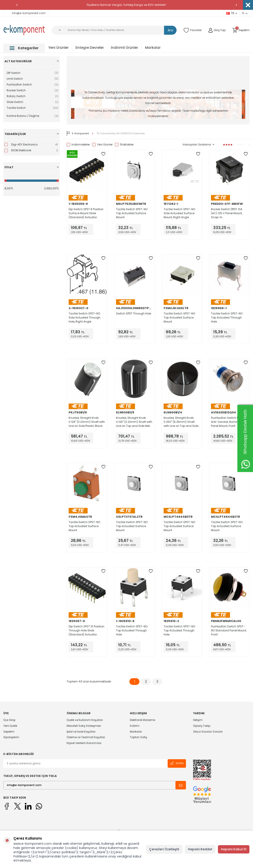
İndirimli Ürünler (124, 48)
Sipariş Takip (202, 726)
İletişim (198, 720)
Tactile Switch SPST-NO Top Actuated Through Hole (227, 317)
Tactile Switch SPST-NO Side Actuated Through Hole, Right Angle (84, 317)
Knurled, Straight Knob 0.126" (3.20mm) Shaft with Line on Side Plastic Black (87, 422)
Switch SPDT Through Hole (134, 313)
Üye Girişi (9, 720)
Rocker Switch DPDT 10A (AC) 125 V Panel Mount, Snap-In (227, 213)
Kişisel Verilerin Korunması (84, 743)
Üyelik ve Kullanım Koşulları (85, 720)
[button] (17, 5)
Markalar (153, 48)
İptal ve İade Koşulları (81, 732)
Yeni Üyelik (10, 726)
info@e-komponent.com (26, 13)
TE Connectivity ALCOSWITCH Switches (121, 134)
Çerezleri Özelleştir (164, 849)
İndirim (135, 726)
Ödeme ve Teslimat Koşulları (86, 737)
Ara (170, 30)
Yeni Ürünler (58, 48)
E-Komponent (78, 133)
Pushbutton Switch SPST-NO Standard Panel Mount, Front (229, 630)
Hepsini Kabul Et (234, 849)
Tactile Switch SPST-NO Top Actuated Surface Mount (132, 213)
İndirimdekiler (78, 145)
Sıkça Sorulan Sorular (208, 732)
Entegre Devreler (90, 48)
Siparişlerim (11, 737)
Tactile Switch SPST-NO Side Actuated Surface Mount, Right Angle (179, 213)
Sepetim (9, 732)
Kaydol (177, 763)
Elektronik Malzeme (142, 720)
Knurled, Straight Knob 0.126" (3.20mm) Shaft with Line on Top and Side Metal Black (134, 422)
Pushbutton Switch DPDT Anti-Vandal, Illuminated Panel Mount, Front (228, 422)
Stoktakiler (124, 145)
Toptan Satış (138, 737)
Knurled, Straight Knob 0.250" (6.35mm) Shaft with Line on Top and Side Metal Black (181, 422)
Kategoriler (24, 48)
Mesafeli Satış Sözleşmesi (84, 726)
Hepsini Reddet (200, 849)
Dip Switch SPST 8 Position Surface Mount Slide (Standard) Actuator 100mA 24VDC (86, 213)
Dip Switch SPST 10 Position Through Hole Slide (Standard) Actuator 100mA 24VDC (86, 631)
